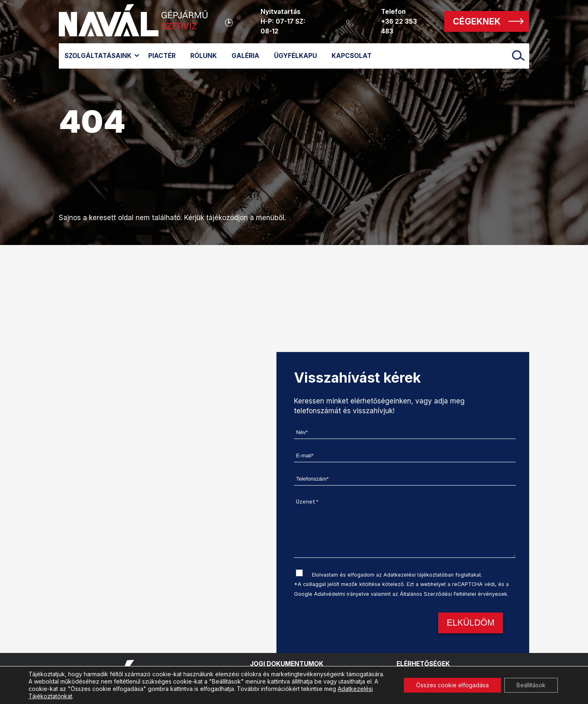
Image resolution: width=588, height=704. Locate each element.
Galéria (245, 56)
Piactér (162, 56)
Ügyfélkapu (295, 56)
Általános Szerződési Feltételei (438, 594)
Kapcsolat (352, 56)
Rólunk (204, 56)
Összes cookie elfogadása (452, 685)
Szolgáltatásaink (98, 56)
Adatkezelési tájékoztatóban (419, 575)
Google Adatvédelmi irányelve (332, 594)
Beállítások (531, 685)
